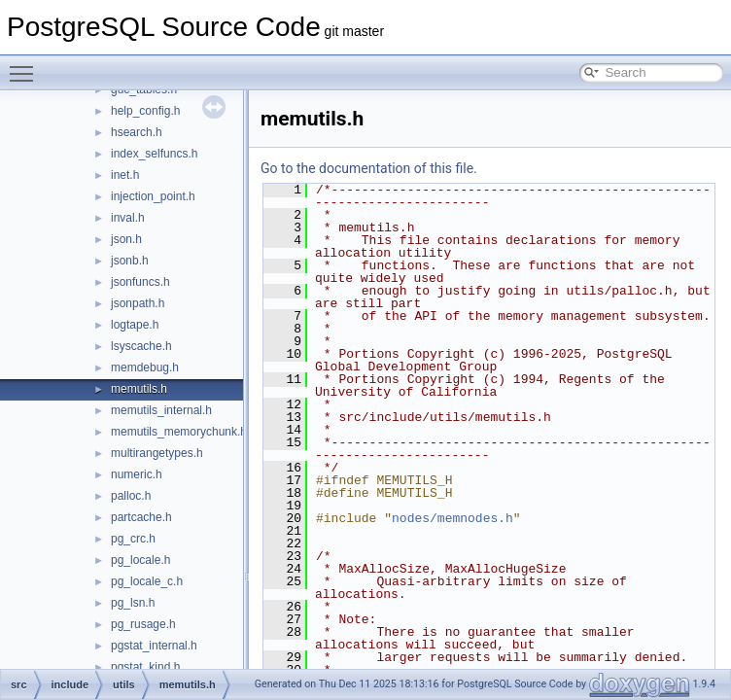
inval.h (128, 218)
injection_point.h (153, 196)
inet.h (125, 175)
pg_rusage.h (143, 624)
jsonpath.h (138, 303)
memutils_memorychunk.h (179, 432)
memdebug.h (145, 367)
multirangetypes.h (157, 453)
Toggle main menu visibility (26, 65)
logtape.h (135, 325)
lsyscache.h (141, 346)
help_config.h (145, 111)
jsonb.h (130, 261)
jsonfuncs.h (140, 282)
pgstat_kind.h (145, 667)
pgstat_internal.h (154, 646)
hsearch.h (137, 132)
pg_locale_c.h (147, 581)
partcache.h (141, 517)
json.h (126, 239)
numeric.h (137, 474)
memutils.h (139, 389)
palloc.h (131, 496)
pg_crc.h (133, 539)
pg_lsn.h (133, 603)
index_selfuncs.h (154, 154)
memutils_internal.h (161, 410)
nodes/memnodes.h (453, 518)
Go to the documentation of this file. (369, 168)
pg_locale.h (140, 560)
